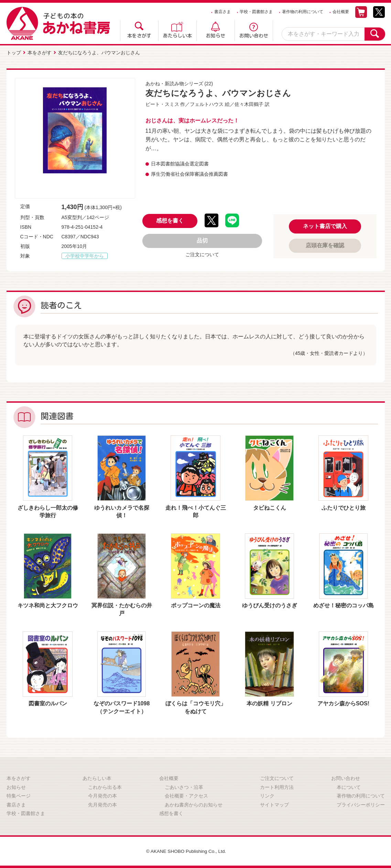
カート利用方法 (277, 786)
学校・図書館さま (256, 12)
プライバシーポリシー (361, 804)
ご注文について (202, 254)
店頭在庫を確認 (325, 245)
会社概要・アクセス (186, 795)
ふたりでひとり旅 (344, 507)
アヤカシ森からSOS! (343, 703)
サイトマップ (274, 804)
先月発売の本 (102, 804)
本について (349, 786)
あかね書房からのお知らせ (194, 804)
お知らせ (216, 36)
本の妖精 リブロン (269, 703)
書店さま (222, 12)
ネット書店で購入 (325, 226)
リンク (267, 795)
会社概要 (341, 12)
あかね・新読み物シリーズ (174, 83)
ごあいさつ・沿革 (184, 786)
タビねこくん (270, 507)
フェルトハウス (207, 104)
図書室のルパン (48, 703)
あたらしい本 (177, 36)
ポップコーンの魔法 (196, 605)
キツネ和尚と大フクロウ (48, 605)
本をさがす (139, 36)
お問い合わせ (254, 36)
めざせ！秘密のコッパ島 (344, 605)
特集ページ (19, 795)
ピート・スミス (162, 104)
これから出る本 (105, 786)
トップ (14, 53)
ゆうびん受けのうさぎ (270, 605)
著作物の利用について (303, 12)
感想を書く (170, 220)
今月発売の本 (102, 795)
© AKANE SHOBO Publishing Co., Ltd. (186, 850)
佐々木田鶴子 (249, 104)
